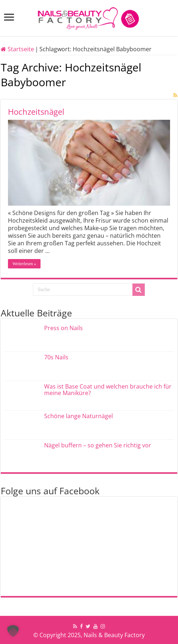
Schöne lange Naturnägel (79, 416)
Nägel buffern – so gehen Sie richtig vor (98, 445)
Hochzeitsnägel (36, 111)
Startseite (17, 49)
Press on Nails (63, 328)
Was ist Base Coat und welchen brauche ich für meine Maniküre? (108, 390)
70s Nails (56, 357)
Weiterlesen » (24, 264)
